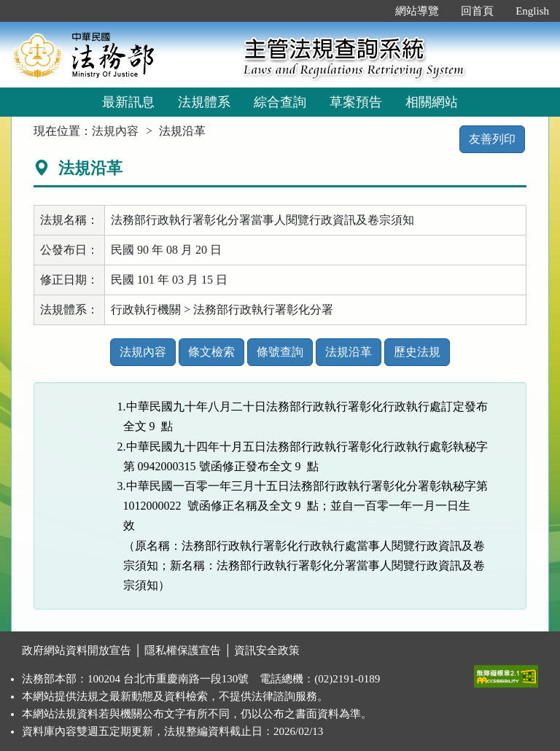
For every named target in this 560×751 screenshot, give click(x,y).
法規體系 (204, 102)
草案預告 (356, 102)
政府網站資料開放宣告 (77, 650)
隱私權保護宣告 (183, 650)
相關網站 (432, 102)
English (532, 11)
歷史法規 (417, 352)
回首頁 (477, 11)
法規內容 (115, 131)
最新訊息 (128, 102)
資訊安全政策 (267, 650)
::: (369, 11)
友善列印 (492, 139)
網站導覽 (417, 11)
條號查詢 (280, 352)
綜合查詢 (280, 102)
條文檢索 (211, 352)
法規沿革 (349, 352)
